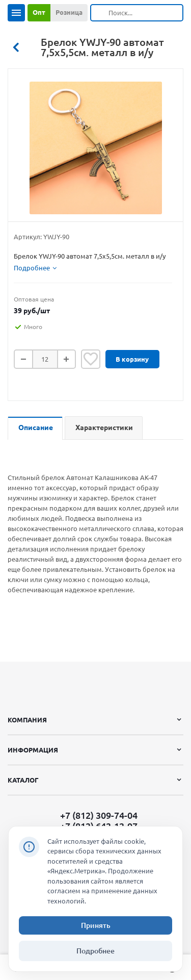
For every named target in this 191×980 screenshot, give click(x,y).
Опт (39, 12)
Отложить (91, 359)
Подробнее (95, 951)
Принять (96, 925)
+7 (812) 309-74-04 (99, 815)
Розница (69, 12)
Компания (27, 720)
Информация (33, 750)
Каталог (23, 780)
